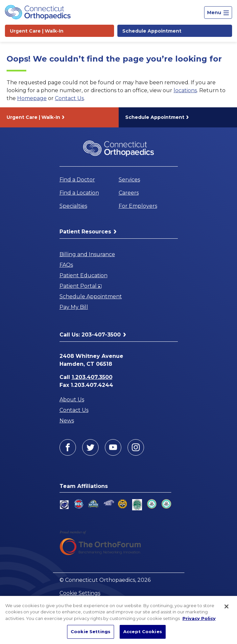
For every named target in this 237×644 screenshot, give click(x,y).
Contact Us (69, 98)
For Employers (138, 206)
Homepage (32, 98)
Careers (129, 193)
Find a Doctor (77, 180)
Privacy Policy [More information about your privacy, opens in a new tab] (199, 618)
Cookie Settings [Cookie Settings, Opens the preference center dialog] (91, 631)
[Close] (226, 606)
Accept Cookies (143, 631)
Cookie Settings (80, 593)
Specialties (73, 206)
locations (185, 90)
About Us (72, 400)
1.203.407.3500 (92, 377)
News (67, 421)
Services (129, 180)
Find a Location (79, 193)
